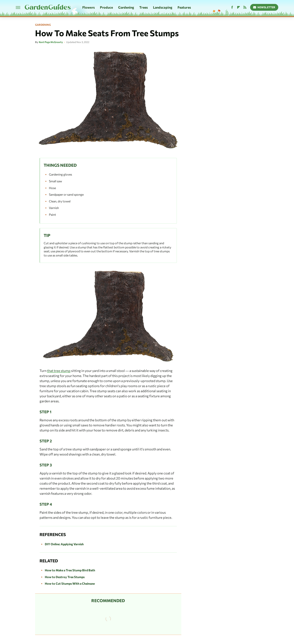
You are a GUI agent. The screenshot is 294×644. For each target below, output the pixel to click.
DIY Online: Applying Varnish (64, 544)
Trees (144, 7)
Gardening (126, 7)
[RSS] (245, 7)
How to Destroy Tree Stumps (65, 577)
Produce (106, 7)
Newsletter (264, 7)
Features (184, 7)
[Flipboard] (238, 7)
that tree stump (59, 371)
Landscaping (163, 7)
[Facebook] (232, 7)
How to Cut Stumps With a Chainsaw (70, 583)
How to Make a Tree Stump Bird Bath (70, 570)
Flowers (88, 7)
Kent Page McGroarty (51, 42)
